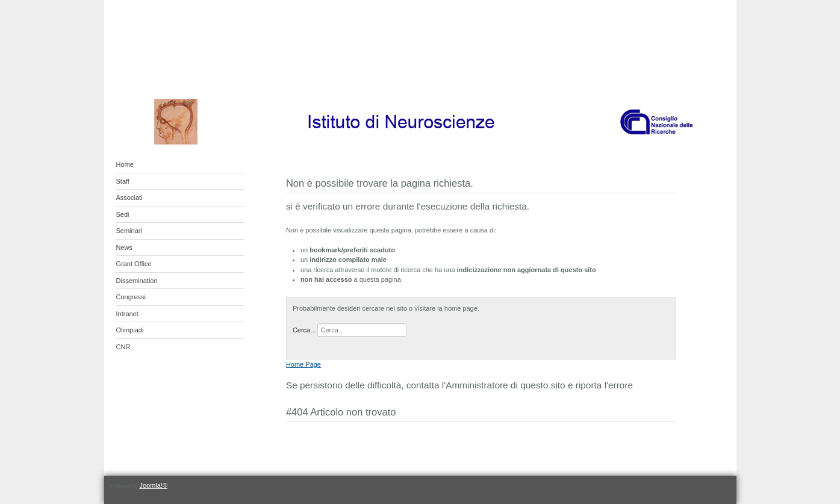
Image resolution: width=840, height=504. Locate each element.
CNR (123, 347)
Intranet (127, 314)
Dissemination (137, 281)
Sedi (123, 214)
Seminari (129, 231)
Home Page (303, 364)
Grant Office (134, 264)
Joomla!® (153, 485)
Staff (123, 181)
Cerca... (304, 330)
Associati (129, 198)
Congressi (131, 297)
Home (125, 164)
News (125, 247)
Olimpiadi (130, 330)
